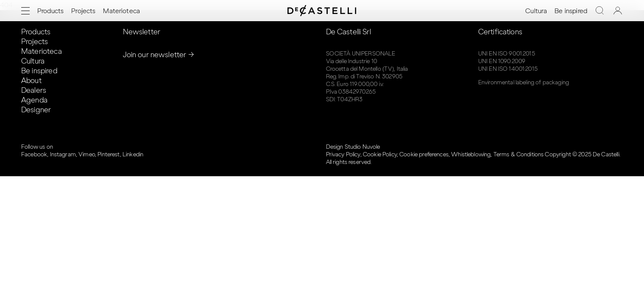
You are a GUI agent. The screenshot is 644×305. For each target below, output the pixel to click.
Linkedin (133, 154)
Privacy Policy (343, 154)
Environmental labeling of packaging (524, 82)
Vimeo (87, 154)
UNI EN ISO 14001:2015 (508, 69)
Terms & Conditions (519, 154)
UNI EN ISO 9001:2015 (507, 54)
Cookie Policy (380, 154)
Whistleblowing (471, 154)
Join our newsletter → (159, 55)
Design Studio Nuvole (353, 147)
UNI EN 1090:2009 (502, 61)
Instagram (63, 154)
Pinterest (109, 154)
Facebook (34, 154)
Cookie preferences (424, 154)
